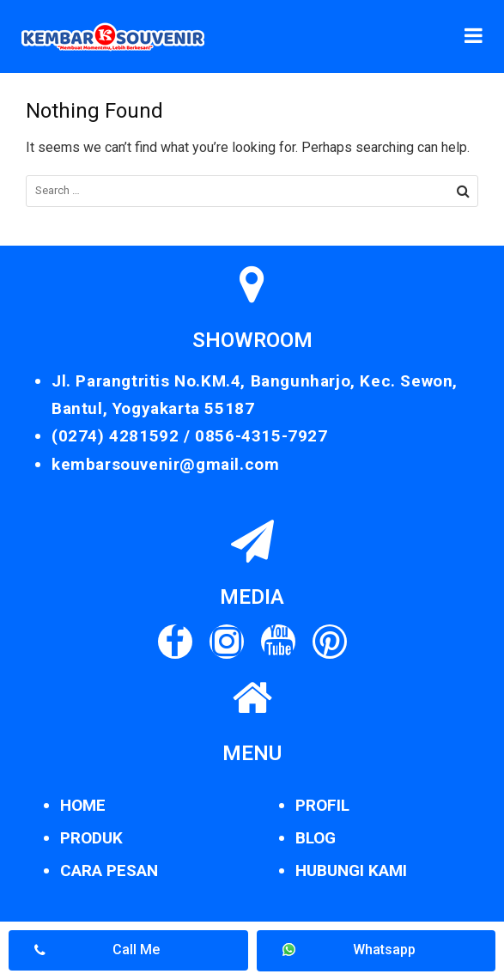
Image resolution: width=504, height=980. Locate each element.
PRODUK (91, 838)
